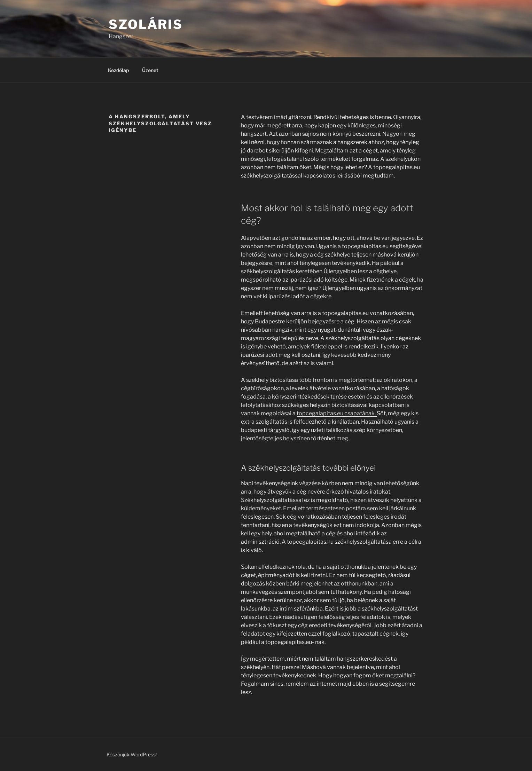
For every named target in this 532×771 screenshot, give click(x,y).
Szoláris (146, 24)
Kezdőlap (118, 70)
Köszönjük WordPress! (132, 754)
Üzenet (150, 70)
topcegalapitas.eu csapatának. (337, 413)
